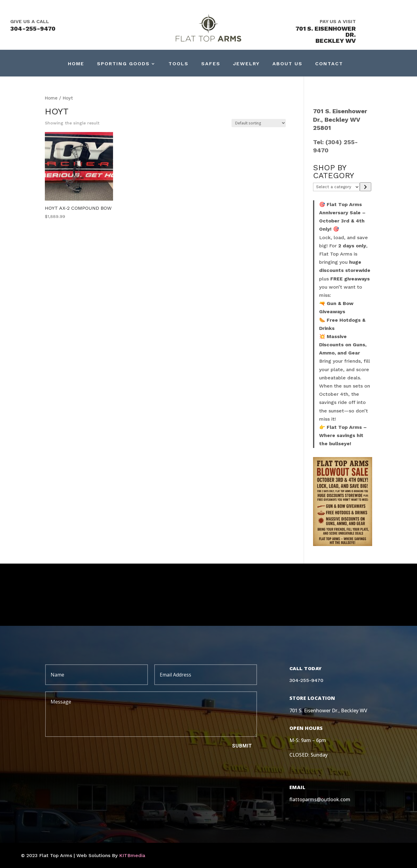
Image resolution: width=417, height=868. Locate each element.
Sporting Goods (123, 64)
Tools (178, 64)
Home (76, 64)
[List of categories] (337, 187)
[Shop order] (259, 123)
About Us (287, 64)
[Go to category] (365, 187)
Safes (211, 64)
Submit (242, 746)
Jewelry (246, 64)
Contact (329, 64)
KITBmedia (132, 855)
